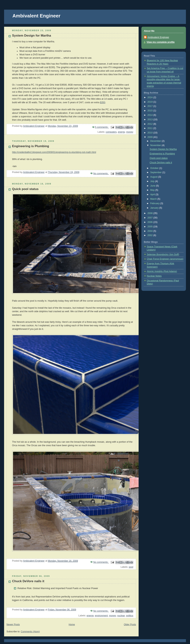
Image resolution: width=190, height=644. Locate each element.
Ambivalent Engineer (36, 16)
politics (130, 616)
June (153, 186)
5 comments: (102, 127)
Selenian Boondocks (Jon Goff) (163, 254)
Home (72, 625)
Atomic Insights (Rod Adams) (162, 271)
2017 (150, 106)
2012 (150, 124)
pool (131, 567)
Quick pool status (25, 189)
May (153, 190)
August (154, 177)
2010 (150, 133)
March (154, 199)
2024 (150, 97)
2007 (150, 218)
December (156, 141)
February (155, 203)
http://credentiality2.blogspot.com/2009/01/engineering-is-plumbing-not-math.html (54, 152)
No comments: (101, 174)
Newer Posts (13, 625)
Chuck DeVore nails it (28, 581)
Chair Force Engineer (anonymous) (165, 259)
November (156, 145)
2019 (150, 102)
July (153, 181)
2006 (150, 222)
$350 (103, 102)
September (156, 172)
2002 (150, 235)
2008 (150, 213)
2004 (150, 231)
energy (122, 132)
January (155, 208)
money (130, 132)
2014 (150, 115)
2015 (150, 111)
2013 (150, 120)
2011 (150, 128)
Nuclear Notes (154, 276)
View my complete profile (161, 42)
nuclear (121, 616)
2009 (150, 137)
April (153, 194)
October (155, 168)
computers (111, 132)
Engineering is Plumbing (31, 146)
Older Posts (130, 625)
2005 (150, 227)
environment (101, 616)
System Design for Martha (32, 36)
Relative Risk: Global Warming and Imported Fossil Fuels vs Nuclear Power (58, 588)
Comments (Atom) (30, 632)
